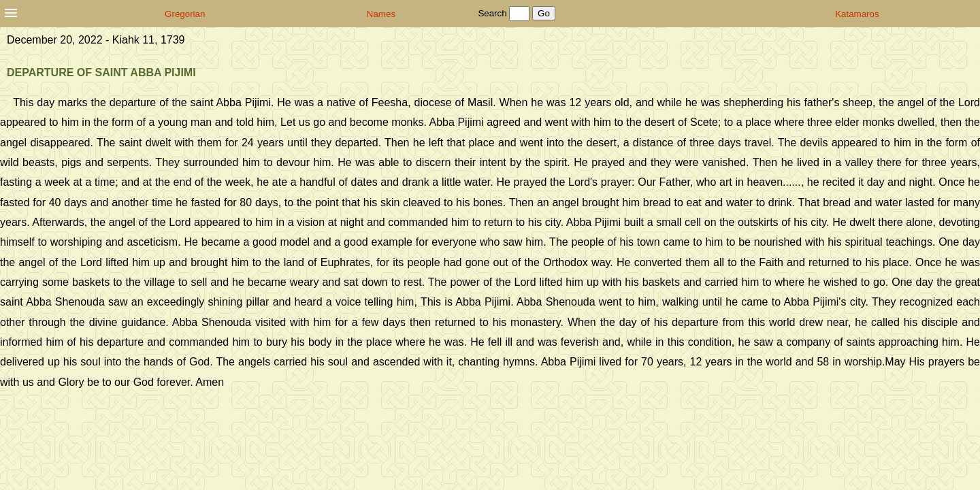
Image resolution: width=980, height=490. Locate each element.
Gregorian (185, 14)
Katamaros (857, 14)
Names (381, 14)
